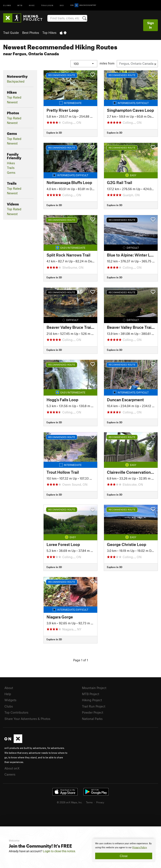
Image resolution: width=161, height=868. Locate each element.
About (9, 688)
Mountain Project (94, 688)
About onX (12, 768)
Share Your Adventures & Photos (27, 719)
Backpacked (16, 81)
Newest (12, 102)
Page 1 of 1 (81, 660)
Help (8, 694)
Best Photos (31, 33)
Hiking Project (92, 700)
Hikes (11, 163)
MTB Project (91, 694)
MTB (20, 5)
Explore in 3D (54, 133)
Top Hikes (49, 33)
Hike (32, 5)
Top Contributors (16, 712)
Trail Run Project (94, 706)
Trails (11, 168)
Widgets (10, 700)
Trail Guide (11, 33)
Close (124, 856)
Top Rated (14, 97)
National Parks (92, 719)
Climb (7, 5)
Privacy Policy (140, 848)
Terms (89, 802)
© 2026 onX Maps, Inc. (70, 802)
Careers (10, 774)
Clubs (9, 706)
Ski (62, 5)
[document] (124, 850)
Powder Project (93, 712)
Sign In (151, 25)
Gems (11, 172)
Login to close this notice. (59, 851)
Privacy (100, 802)
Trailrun (47, 5)
